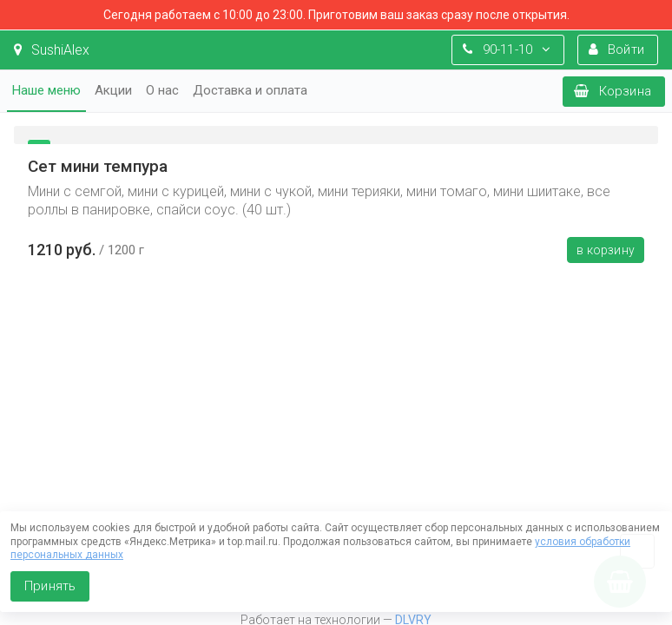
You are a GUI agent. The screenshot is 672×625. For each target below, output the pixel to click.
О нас (162, 90)
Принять (50, 586)
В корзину (606, 250)
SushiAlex (52, 50)
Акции (113, 90)
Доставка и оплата (250, 90)
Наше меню (46, 90)
